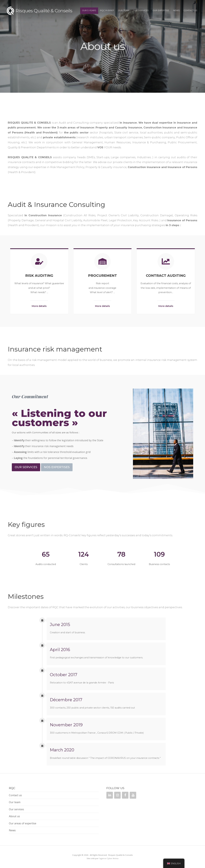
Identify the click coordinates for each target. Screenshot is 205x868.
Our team (124, 10)
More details (39, 306)
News (176, 10)
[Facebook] (125, 795)
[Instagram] (117, 795)
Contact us (190, 10)
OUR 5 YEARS (89, 10)
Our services (141, 10)
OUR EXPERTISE (161, 10)
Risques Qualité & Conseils (44, 11)
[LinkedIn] (110, 795)
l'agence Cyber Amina (109, 858)
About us (14, 816)
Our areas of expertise (23, 823)
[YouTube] (133, 795)
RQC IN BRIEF (107, 10)
